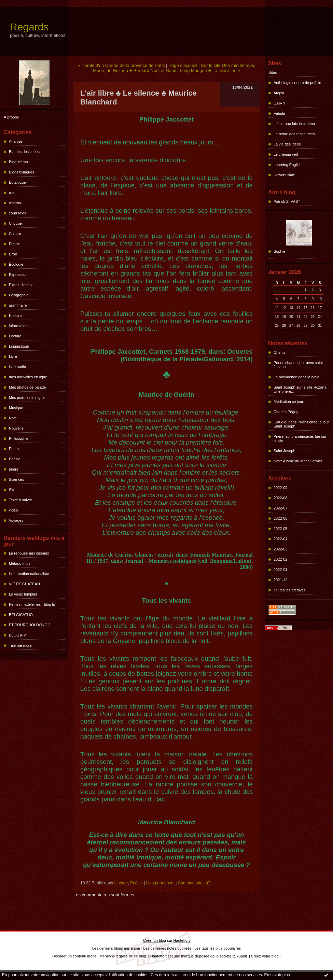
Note (13, 418)
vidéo (13, 510)
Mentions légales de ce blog (123, 956)
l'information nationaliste (29, 574)
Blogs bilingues (22, 172)
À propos (11, 117)
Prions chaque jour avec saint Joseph (298, 365)
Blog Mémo (18, 162)
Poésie (15, 459)
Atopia (279, 93)
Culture (15, 234)
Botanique (17, 182)
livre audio (17, 367)
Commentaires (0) (194, 883)
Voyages (16, 520)
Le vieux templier (23, 594)
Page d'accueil (183, 65)
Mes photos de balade (27, 387)
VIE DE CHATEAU (24, 584)
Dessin (15, 244)
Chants (280, 352)
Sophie (279, 251)
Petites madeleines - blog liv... (34, 604)
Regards (29, 27)
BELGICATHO (21, 615)
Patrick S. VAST (287, 201)
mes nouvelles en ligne (28, 377)
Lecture (15, 336)
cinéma (15, 203)
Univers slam (285, 175)
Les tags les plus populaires (218, 948)
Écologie (16, 264)
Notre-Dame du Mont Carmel (298, 461)
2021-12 (280, 580)
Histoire (15, 316)
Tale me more (20, 645)
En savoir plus (277, 975)
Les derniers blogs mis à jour (116, 948)
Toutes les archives (290, 590)
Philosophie (19, 438)
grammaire (18, 305)
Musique (16, 408)
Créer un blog (155, 940)
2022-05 (280, 529)
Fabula (279, 113)
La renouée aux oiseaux (29, 553)
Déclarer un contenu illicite (74, 956)
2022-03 (280, 549)
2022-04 (280, 539)
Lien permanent (160, 883)
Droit (13, 254)
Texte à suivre (20, 500)
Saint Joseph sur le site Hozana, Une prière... (301, 389)
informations (19, 326)
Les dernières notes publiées (168, 948)
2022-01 (280, 570)
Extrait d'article (21, 285)
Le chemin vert (286, 154)
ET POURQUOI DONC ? (30, 625)
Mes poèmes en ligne (27, 397)
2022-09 (280, 488)
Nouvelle (16, 428)
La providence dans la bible (296, 377)
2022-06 (280, 518)
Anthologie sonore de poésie (297, 83)
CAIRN (279, 103)
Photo (14, 449)
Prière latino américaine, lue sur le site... (300, 438)
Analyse (16, 141)
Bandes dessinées (24, 152)
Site (12, 490)
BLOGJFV (17, 635)
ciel (12, 193)
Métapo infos (20, 563)
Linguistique (19, 346)
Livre (13, 356)
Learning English (288, 165)
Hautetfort (181, 940)
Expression (18, 275)
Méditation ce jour (288, 402)
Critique (15, 223)
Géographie (19, 295)
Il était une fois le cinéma (294, 124)
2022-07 (280, 508)
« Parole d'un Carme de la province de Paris (121, 65)
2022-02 (280, 559)
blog (275, 956)
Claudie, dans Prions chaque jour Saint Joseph (301, 424)
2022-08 (280, 498)
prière (14, 469)
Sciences (17, 479)
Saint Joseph (285, 451)
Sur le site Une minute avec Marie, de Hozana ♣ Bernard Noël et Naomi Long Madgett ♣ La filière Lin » (174, 68)
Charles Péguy (286, 412)
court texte (18, 213)
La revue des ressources (294, 134)
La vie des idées (287, 144)
